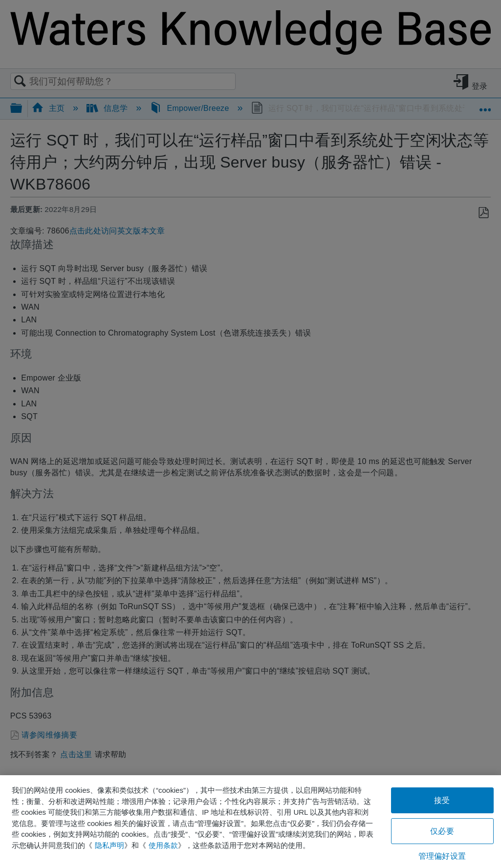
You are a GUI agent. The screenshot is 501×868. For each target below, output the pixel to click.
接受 (442, 800)
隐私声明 (109, 845)
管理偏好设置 (442, 856)
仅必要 (442, 831)
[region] (250, 822)
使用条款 (163, 845)
